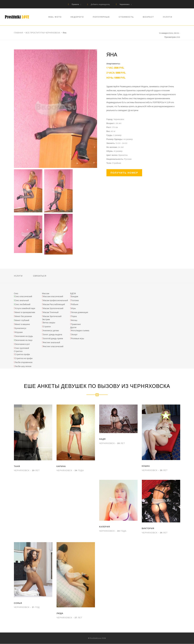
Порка (74, 317)
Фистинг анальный (51, 343)
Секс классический (23, 297)
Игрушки (19, 332)
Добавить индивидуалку (100, 4)
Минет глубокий (22, 321)
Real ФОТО (56, 17)
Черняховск (125, 4)
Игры (73, 309)
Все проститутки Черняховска (43, 33)
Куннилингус (21, 328)
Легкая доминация (80, 313)
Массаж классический (53, 297)
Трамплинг (76, 324)
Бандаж (75, 297)
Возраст (149, 17)
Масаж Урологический (53, 309)
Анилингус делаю (51, 331)
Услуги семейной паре (25, 309)
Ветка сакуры (49, 323)
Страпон (47, 327)
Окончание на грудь (24, 336)
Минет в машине (22, 324)
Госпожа (75, 301)
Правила (75, 4)
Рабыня (75, 305)
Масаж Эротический (52, 317)
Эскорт (74, 335)
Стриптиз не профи (24, 358)
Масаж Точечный (51, 313)
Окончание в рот (22, 344)
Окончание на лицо (24, 340)
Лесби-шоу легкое (23, 366)
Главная (18, 33)
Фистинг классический (53, 347)
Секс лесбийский (23, 305)
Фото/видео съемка (80, 331)
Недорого (78, 17)
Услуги (168, 17)
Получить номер (124, 173)
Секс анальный (22, 301)
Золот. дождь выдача (53, 335)
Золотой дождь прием (53, 339)
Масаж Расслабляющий (54, 305)
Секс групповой (22, 348)
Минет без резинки (23, 317)
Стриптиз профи (22, 354)
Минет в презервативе (25, 313)
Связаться (40, 276)
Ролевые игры (78, 339)
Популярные (102, 17)
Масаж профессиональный (55, 301)
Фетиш (74, 321)
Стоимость (127, 17)
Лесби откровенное (24, 362)
